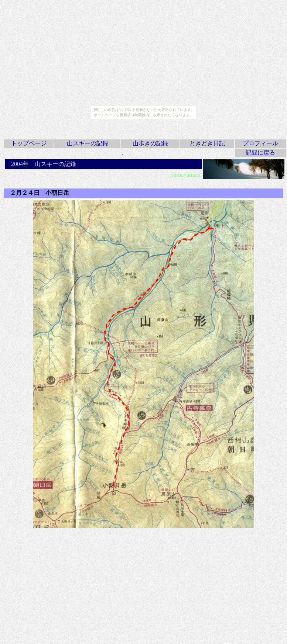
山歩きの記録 (150, 143)
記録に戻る (260, 153)
